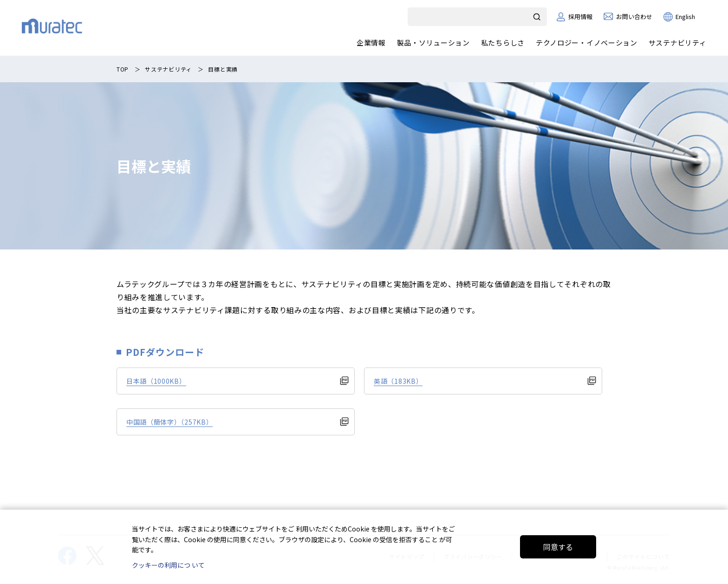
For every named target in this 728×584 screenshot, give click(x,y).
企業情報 (371, 43)
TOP (123, 69)
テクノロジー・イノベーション (587, 43)
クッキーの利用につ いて (168, 565)
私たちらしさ (502, 43)
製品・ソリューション (433, 43)
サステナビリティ (677, 43)
